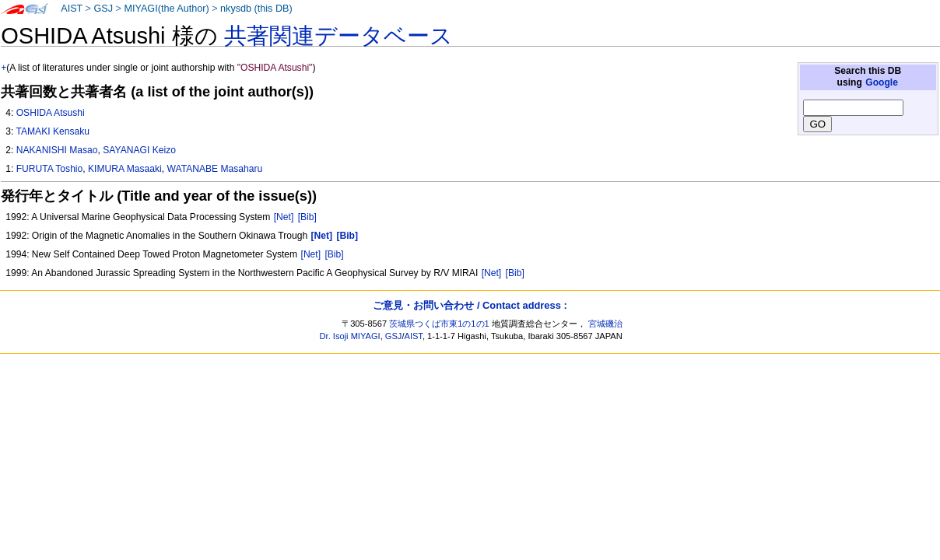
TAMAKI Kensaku (53, 131)
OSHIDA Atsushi (51, 113)
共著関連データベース (338, 36)
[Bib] (307, 217)
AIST (72, 9)
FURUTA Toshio (50, 169)
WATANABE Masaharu (215, 169)
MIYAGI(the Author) (166, 9)
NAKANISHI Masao (57, 150)
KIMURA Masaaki (125, 169)
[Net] (284, 217)
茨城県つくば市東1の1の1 (439, 324)
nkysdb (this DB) (256, 9)
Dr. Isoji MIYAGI (350, 336)
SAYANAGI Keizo (139, 150)
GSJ (103, 9)
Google (882, 82)
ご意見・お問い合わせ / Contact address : (470, 305)
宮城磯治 (605, 324)
